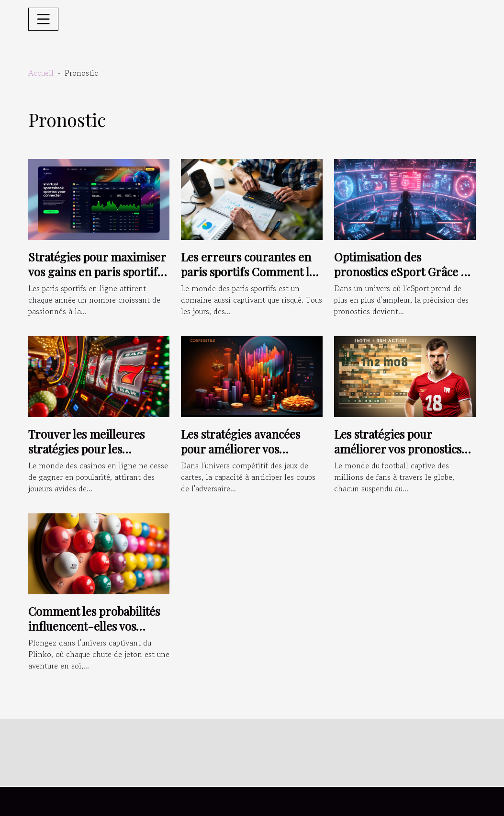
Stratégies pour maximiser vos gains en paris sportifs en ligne (97, 271)
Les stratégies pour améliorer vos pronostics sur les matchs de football (399, 448)
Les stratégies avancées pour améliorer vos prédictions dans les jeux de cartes (252, 456)
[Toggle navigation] (44, 19)
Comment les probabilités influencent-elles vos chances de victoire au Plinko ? (94, 633)
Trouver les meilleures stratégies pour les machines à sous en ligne (92, 448)
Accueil (41, 73)
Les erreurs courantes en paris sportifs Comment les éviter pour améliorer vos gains (250, 278)
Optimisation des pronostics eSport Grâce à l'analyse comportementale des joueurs (403, 278)
